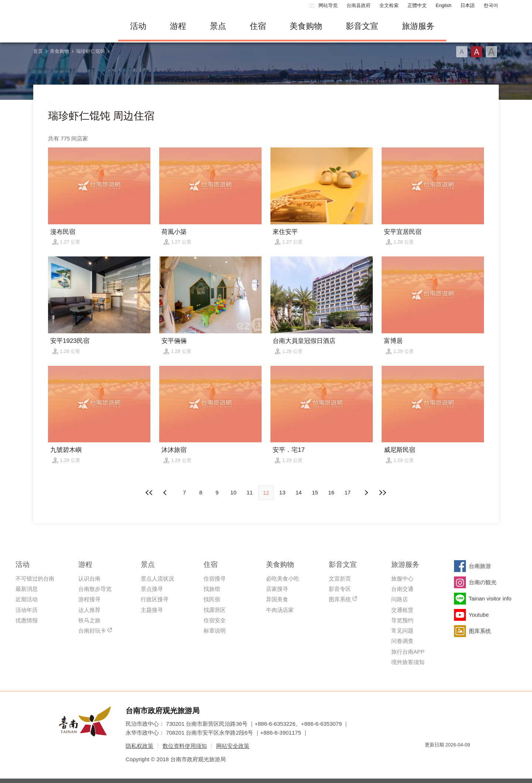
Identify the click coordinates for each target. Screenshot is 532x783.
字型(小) (462, 52)
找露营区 (215, 610)
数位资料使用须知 (185, 746)
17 (348, 492)
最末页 (382, 493)
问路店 (400, 599)
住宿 (258, 26)
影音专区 (340, 589)
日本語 (468, 5)
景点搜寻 (152, 589)
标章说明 (215, 631)
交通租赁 (402, 610)
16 (331, 492)
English (444, 5)
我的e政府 (430, 758)
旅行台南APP (408, 652)
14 (299, 492)
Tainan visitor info (490, 598)
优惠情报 (27, 620)
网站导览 (328, 5)
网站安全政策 (233, 746)
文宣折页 (340, 578)
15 (315, 492)
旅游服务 (418, 26)
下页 (166, 493)
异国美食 (277, 599)
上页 (366, 493)
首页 (38, 51)
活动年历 (27, 610)
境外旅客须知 (408, 662)
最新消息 (27, 589)
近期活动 (27, 599)
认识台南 (89, 578)
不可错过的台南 (35, 578)
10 (233, 492)
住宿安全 (215, 620)
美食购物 (306, 26)
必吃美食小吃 (283, 578)
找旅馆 (212, 589)
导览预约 (402, 620)
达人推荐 (89, 610)
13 (282, 492)
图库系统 (340, 599)
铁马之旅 (89, 620)
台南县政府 (359, 5)
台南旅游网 (70, 26)
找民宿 (212, 599)
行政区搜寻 (155, 599)
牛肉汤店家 (280, 610)
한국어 (491, 5)
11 (250, 492)
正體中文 (417, 5)
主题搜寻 (152, 610)
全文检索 (389, 5)
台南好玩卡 (92, 631)
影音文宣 (362, 26)
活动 (138, 26)
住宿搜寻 (215, 578)
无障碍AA (457, 758)
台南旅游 (480, 566)
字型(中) (477, 52)
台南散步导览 (95, 589)
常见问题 (402, 631)
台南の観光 (483, 582)
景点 (218, 26)
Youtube (479, 615)
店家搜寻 (277, 589)
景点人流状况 (157, 578)
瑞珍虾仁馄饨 (91, 51)
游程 (178, 26)
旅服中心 (402, 578)
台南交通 (402, 589)
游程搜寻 (89, 599)
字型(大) (491, 52)
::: (312, 5)
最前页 (150, 493)
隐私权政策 (139, 746)
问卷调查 (402, 641)
